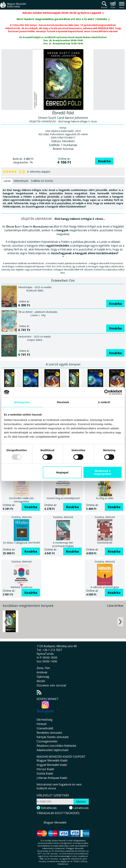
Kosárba (104, 161)
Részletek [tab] (63, 402)
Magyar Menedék (55, 822)
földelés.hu (63, 864)
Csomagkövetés (47, 741)
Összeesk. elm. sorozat (51, 685)
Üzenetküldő (45, 728)
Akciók (41, 681)
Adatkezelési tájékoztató (53, 750)
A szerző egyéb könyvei (63, 364)
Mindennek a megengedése (103, 472)
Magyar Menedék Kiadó (52, 760)
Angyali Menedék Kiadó (52, 765)
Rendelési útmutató (49, 733)
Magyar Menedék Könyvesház (13, 7)
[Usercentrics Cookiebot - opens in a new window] (107, 392)
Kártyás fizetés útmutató (53, 737)
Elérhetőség (45, 720)
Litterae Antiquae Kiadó (52, 778)
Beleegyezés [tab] (22, 402)
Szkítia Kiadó (45, 773)
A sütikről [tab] (104, 402)
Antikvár (42, 672)
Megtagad (62, 472)
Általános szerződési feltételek (56, 746)
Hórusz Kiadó (45, 769)
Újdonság (43, 677)
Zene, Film (43, 668)
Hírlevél (42, 724)
